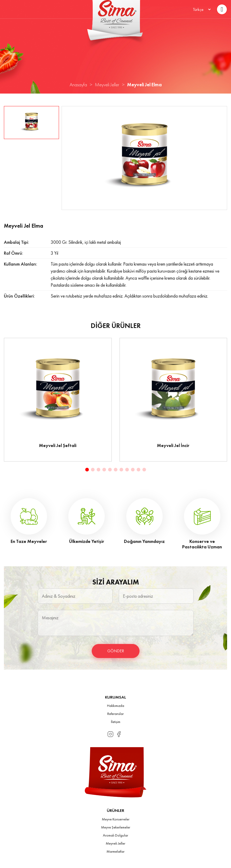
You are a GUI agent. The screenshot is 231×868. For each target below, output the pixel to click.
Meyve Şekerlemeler (116, 827)
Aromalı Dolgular (115, 835)
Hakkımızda (116, 706)
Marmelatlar (115, 851)
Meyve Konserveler (116, 819)
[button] (87, 470)
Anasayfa (78, 85)
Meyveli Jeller (107, 85)
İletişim (116, 722)
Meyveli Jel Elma (144, 85)
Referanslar (115, 714)
